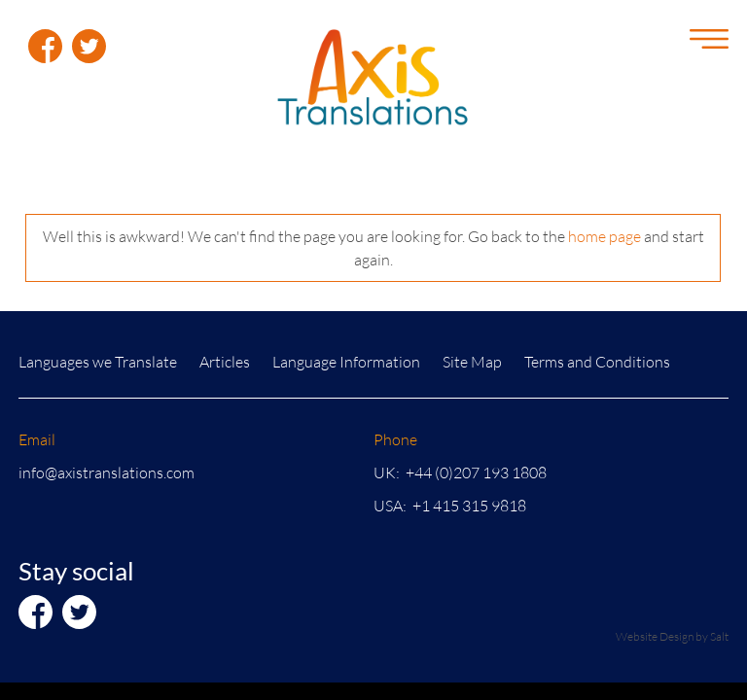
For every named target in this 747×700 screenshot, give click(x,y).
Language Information (346, 361)
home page (605, 236)
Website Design (655, 636)
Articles (225, 361)
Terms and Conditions (597, 361)
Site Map (472, 361)
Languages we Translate (98, 361)
